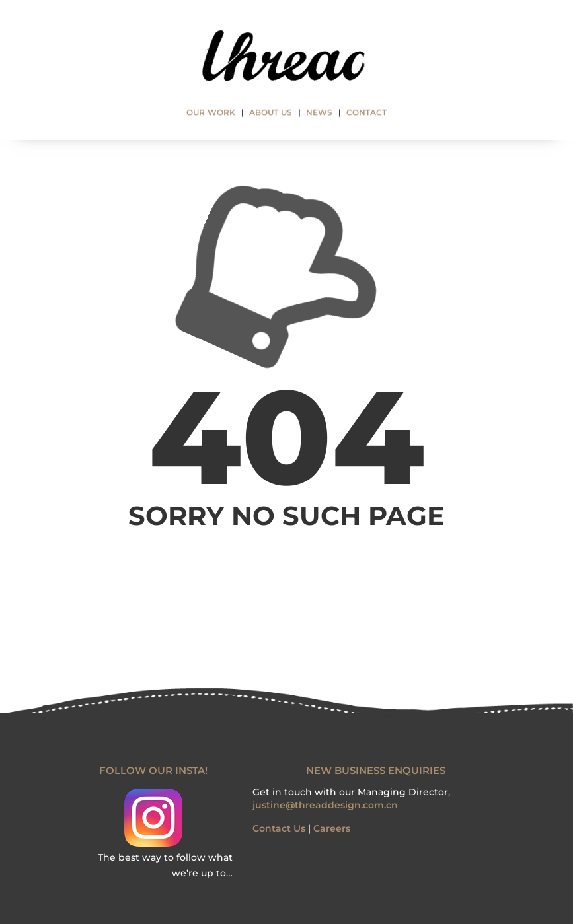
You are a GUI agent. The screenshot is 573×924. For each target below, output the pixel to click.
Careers (332, 828)
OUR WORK (211, 113)
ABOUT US (271, 113)
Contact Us (279, 828)
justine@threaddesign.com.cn (325, 805)
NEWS (319, 113)
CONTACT (366, 113)
